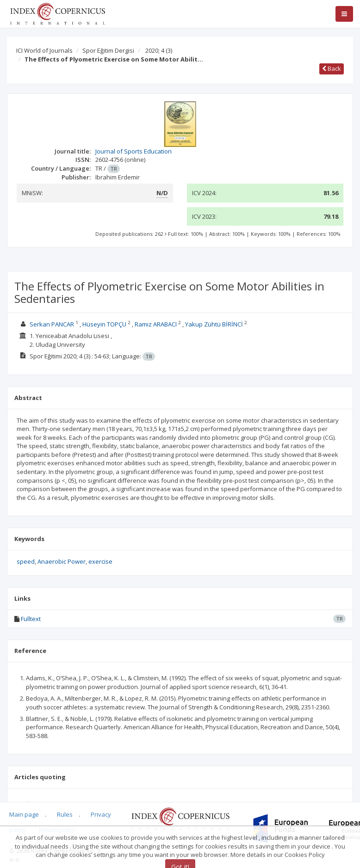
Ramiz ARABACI (156, 324)
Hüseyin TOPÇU (104, 324)
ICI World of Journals (44, 50)
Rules (65, 814)
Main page (24, 814)
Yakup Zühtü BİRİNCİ (214, 324)
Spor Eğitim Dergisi (108, 50)
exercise (100, 561)
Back (332, 68)
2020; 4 (159, 50)
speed (26, 561)
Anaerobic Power (62, 561)
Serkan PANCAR (52, 324)
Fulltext (31, 619)
